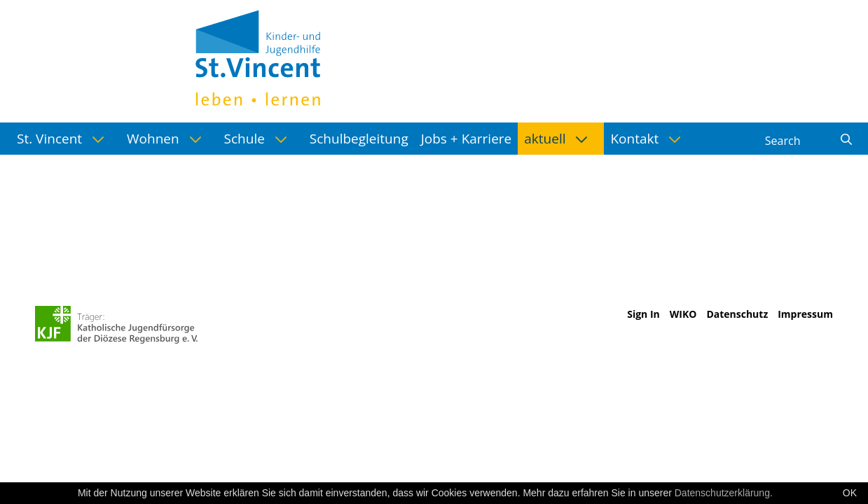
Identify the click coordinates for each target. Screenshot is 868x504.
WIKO (683, 314)
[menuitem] (66, 139)
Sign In (643, 314)
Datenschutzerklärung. (724, 493)
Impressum (805, 314)
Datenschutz (737, 314)
